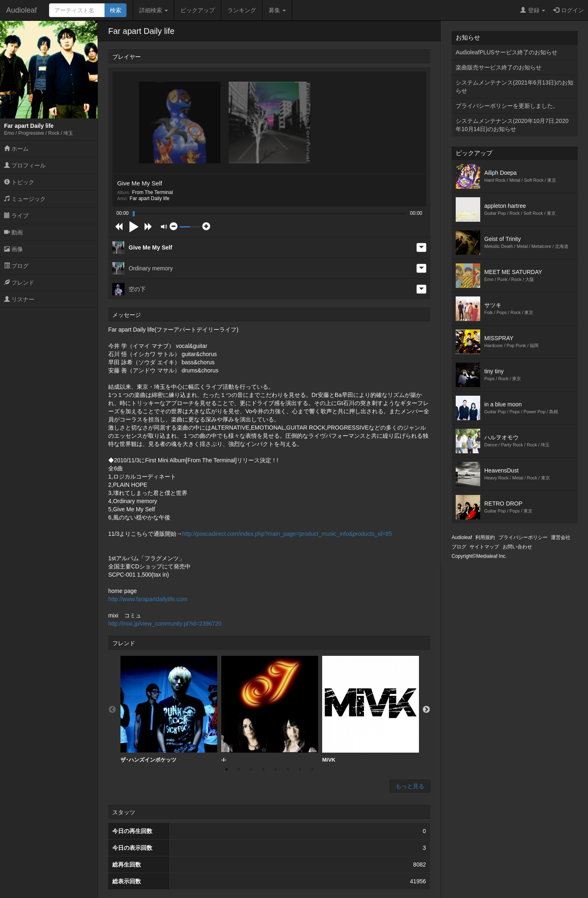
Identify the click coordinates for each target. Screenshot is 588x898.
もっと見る (410, 786)
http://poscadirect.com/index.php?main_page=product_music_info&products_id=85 (287, 534)
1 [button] (227, 769)
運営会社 (561, 537)
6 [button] (288, 769)
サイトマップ (484, 547)
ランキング (242, 10)
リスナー (19, 299)
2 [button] (239, 769)
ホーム (16, 149)
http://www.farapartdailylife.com (148, 599)
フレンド (19, 283)
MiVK (371, 709)
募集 (277, 10)
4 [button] (263, 769)
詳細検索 (154, 10)
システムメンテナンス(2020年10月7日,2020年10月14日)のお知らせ (512, 125)
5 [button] (276, 769)
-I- (270, 709)
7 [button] (300, 769)
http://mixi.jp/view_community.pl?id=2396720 (165, 624)
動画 (13, 232)
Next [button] (426, 710)
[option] (169, 710)
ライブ (16, 216)
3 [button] (251, 769)
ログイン (569, 10)
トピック (19, 182)
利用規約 (485, 537)
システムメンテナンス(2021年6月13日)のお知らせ (514, 87)
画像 (13, 249)
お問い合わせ (517, 547)
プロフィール (25, 165)
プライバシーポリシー (523, 537)
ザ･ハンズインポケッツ (169, 709)
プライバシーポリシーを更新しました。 (507, 106)
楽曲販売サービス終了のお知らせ (499, 67)
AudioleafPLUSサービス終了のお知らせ (507, 52)
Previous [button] (112, 710)
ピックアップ (198, 10)
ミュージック (25, 199)
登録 (533, 10)
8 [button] (312, 769)
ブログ (16, 266)
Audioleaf (21, 10)
